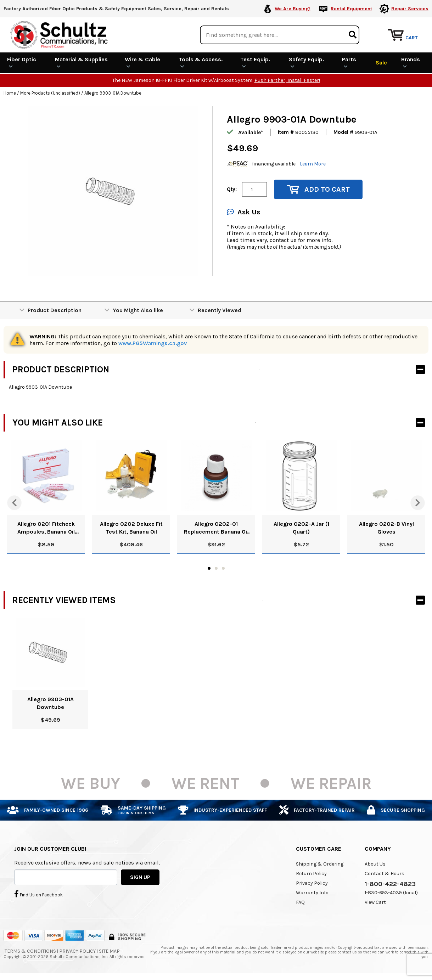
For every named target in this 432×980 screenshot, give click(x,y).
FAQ (300, 902)
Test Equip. (255, 62)
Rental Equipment (351, 9)
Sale (381, 63)
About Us (375, 864)
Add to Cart (318, 189)
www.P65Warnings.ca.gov (153, 343)
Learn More (313, 164)
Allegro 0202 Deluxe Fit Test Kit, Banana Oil (131, 528)
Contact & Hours (385, 874)
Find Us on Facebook (38, 894)
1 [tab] (209, 568)
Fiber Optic (22, 62)
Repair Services (410, 9)
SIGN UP (140, 877)
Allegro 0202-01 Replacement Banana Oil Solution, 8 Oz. (216, 528)
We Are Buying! (293, 9)
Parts (349, 62)
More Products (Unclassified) (50, 93)
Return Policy (311, 874)
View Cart (375, 902)
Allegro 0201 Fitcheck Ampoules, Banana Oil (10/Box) (46, 528)
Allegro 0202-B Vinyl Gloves (386, 528)
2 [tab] (216, 568)
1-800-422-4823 (390, 884)
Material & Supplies (81, 62)
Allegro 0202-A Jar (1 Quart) (301, 528)
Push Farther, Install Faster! (287, 80)
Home (10, 93)
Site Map (109, 951)
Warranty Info (312, 893)
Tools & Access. (201, 62)
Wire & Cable (142, 62)
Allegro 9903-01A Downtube (51, 703)
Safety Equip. (306, 62)
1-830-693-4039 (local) (391, 893)
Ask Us (243, 212)
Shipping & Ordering (320, 864)
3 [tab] (223, 568)
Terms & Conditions (30, 951)
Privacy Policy (312, 883)
